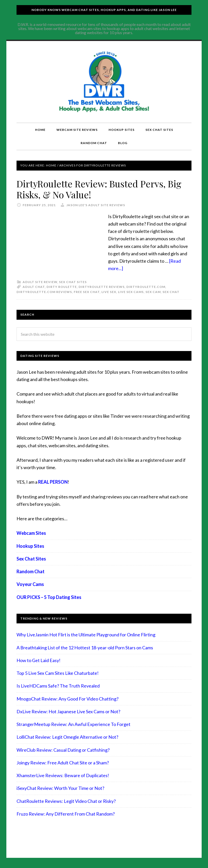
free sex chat (87, 292)
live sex (109, 292)
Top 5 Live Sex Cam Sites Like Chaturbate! (58, 673)
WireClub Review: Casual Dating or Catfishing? (63, 750)
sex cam (153, 292)
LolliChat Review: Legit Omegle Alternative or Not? (67, 737)
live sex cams (131, 292)
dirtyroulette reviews (102, 287)
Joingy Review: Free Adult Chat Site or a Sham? (63, 763)
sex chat (171, 292)
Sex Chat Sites (73, 282)
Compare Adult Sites (104, 82)
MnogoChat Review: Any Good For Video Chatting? (68, 699)
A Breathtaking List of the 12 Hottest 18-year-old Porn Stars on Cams (85, 648)
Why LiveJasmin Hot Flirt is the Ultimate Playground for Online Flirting (86, 635)
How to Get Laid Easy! (39, 660)
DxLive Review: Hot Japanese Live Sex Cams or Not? (68, 711)
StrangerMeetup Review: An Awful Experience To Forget (73, 724)
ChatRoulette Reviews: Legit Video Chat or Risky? (66, 801)
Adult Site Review (40, 282)
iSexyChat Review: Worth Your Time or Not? (60, 788)
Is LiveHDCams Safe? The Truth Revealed (58, 686)
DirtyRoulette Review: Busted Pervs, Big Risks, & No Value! (99, 189)
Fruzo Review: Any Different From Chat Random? (66, 814)
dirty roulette (62, 287)
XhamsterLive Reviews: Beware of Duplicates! (63, 775)
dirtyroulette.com (146, 287)
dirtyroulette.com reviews (44, 292)
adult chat (34, 287)
